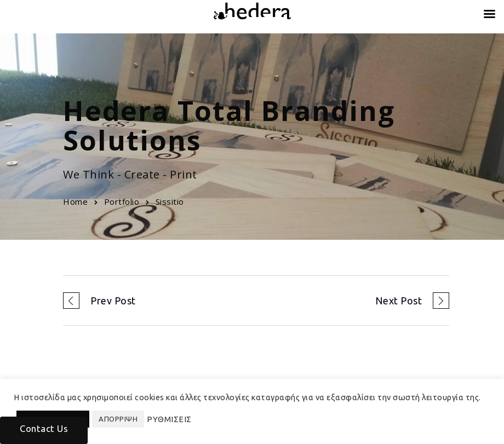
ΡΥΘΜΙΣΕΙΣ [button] (169, 419)
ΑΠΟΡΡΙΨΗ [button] (118, 419)
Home (75, 201)
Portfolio (122, 201)
